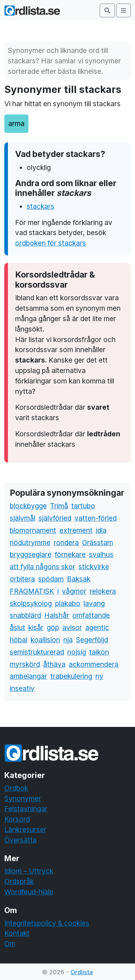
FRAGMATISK (32, 591)
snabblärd (25, 615)
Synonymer (23, 799)
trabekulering (71, 676)
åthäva (54, 664)
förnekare (70, 554)
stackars (40, 206)
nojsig (77, 652)
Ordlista (82, 972)
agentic (97, 628)
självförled (55, 518)
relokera (103, 591)
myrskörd (25, 664)
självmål (22, 518)
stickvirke (94, 567)
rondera (66, 543)
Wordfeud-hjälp (29, 892)
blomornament (33, 530)
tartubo (83, 506)
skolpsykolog (31, 603)
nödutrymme (30, 543)
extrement (76, 530)
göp (53, 628)
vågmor (74, 591)
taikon (99, 652)
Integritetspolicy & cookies (47, 923)
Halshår (57, 615)
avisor (72, 628)
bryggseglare (31, 554)
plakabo (68, 603)
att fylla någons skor (42, 567)
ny (99, 676)
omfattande (91, 615)
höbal (19, 640)
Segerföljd (92, 640)
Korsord (17, 819)
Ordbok (16, 788)
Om (10, 944)
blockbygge (28, 506)
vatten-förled (96, 518)
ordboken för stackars (51, 243)
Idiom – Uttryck (29, 871)
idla (101, 530)
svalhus (101, 554)
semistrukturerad (37, 652)
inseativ (22, 688)
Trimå (59, 506)
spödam (51, 579)
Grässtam (98, 543)
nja (68, 640)
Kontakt (17, 933)
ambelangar (28, 676)
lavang (94, 603)
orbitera (22, 579)
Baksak (79, 579)
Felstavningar (26, 809)
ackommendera (94, 664)
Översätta (21, 840)
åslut (17, 628)
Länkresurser (25, 830)
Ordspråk (19, 881)
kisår (36, 628)
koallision (45, 640)
